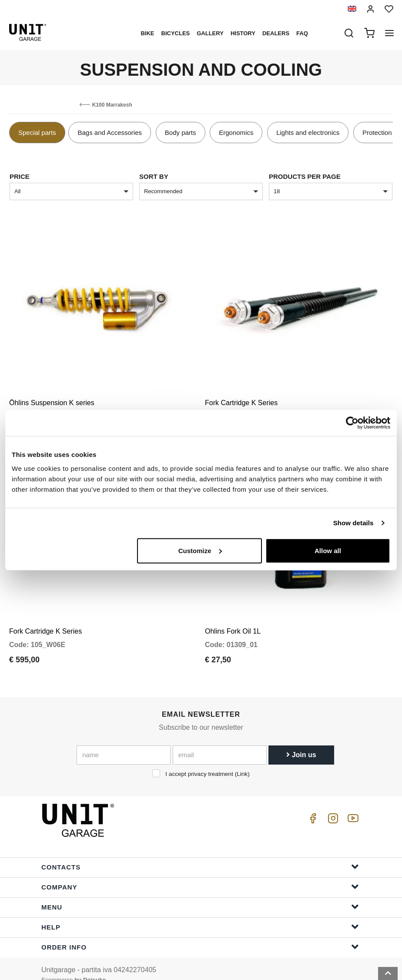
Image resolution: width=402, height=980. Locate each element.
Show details (353, 523)
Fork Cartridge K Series (241, 396)
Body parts (181, 133)
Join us (301, 742)
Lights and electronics (308, 133)
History (243, 33)
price (20, 176)
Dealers (276, 33)
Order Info (200, 934)
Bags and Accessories (110, 133)
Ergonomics (236, 133)
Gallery (210, 33)
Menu (200, 894)
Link (242, 761)
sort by (154, 176)
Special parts (37, 133)
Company (200, 874)
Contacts (200, 854)
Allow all (328, 550)
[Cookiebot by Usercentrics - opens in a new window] (352, 423)
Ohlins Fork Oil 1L (233, 619)
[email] (220, 742)
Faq (302, 33)
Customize (200, 550)
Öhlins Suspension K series (52, 396)
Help (200, 914)
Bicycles (176, 33)
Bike (147, 33)
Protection (377, 133)
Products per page (305, 176)
